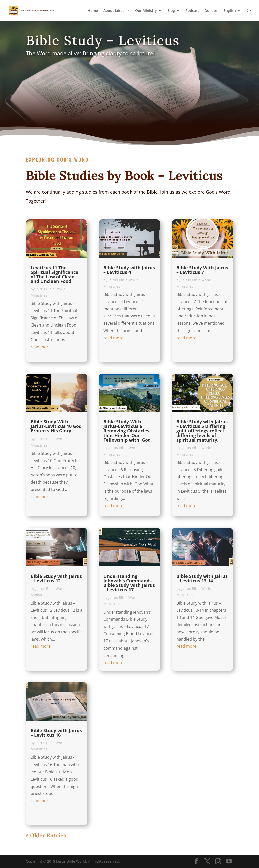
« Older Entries (46, 835)
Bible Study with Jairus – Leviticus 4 (129, 270)
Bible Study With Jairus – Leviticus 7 (202, 270)
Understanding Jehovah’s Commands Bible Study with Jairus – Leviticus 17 (129, 583)
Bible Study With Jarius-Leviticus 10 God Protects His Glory (56, 426)
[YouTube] (229, 862)
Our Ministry (146, 11)
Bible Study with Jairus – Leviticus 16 (56, 733)
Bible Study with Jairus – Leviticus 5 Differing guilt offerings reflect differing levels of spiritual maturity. (202, 431)
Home (93, 11)
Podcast (192, 11)
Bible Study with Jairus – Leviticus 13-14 (202, 578)
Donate (211, 11)
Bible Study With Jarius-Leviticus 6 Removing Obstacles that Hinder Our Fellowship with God (127, 431)
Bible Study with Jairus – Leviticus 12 (56, 578)
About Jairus (114, 11)
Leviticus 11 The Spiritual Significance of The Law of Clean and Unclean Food (54, 274)
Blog (171, 11)
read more (41, 347)
